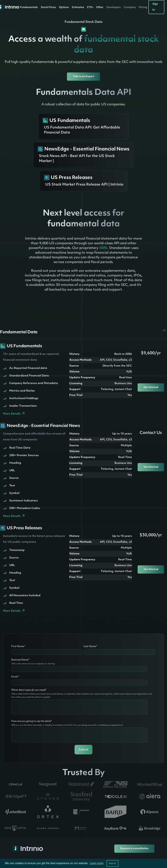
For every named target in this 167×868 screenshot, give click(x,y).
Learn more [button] (97, 863)
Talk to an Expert (83, 77)
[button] (29, 7)
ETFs (90, 7)
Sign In (155, 7)
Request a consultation (134, 849)
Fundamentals (29, 7)
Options (64, 7)
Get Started (151, 387)
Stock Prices (48, 7)
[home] (7, 7)
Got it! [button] (112, 863)
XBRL (104, 248)
